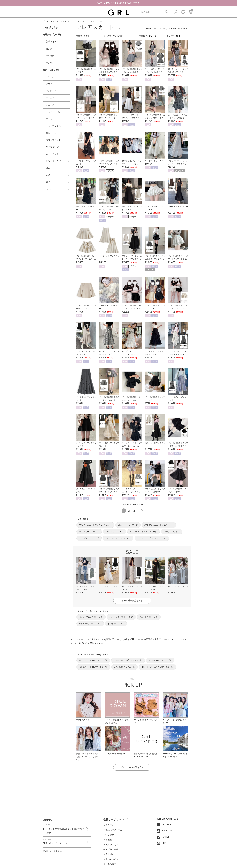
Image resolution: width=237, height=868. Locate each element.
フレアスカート (78, 21)
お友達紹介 (109, 854)
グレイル (47, 21)
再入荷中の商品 (111, 845)
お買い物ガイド (111, 859)
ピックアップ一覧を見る (132, 767)
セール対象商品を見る (132, 601)
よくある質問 (110, 864)
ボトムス (56, 21)
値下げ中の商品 (111, 849)
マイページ (109, 825)
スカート (66, 21)
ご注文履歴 (109, 835)
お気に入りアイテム (113, 830)
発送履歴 (108, 840)
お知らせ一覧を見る (52, 851)
